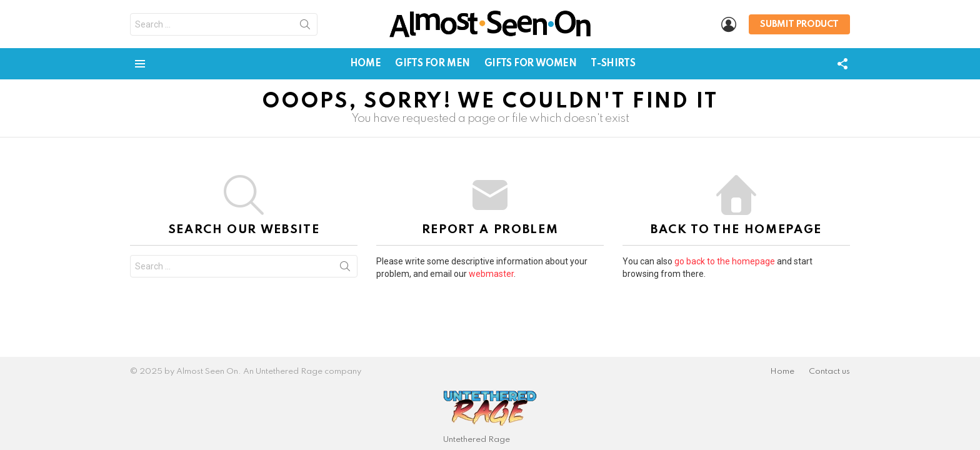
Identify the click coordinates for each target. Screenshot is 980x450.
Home (365, 64)
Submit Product (799, 24)
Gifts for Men (432, 64)
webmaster (491, 274)
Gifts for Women (531, 64)
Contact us (829, 372)
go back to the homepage (725, 261)
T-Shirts (613, 64)
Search (305, 27)
